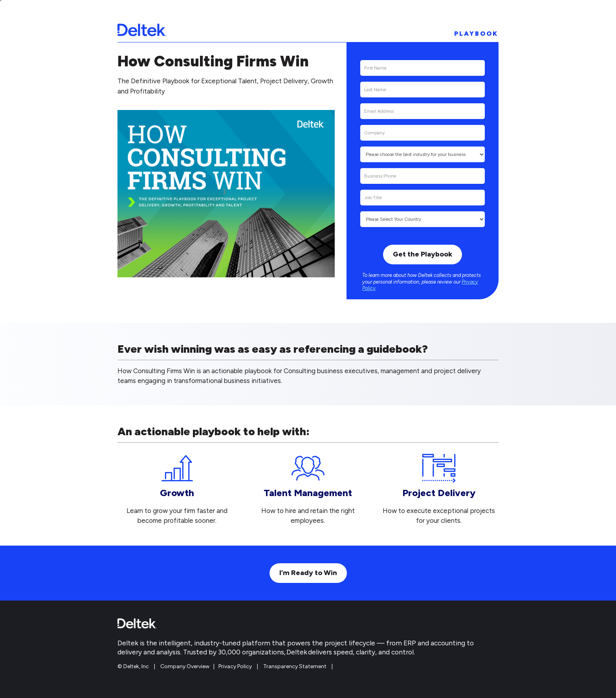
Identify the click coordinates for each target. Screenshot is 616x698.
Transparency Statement (295, 666)
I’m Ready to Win (308, 573)
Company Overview (185, 666)
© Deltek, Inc (134, 666)
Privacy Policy (235, 666)
